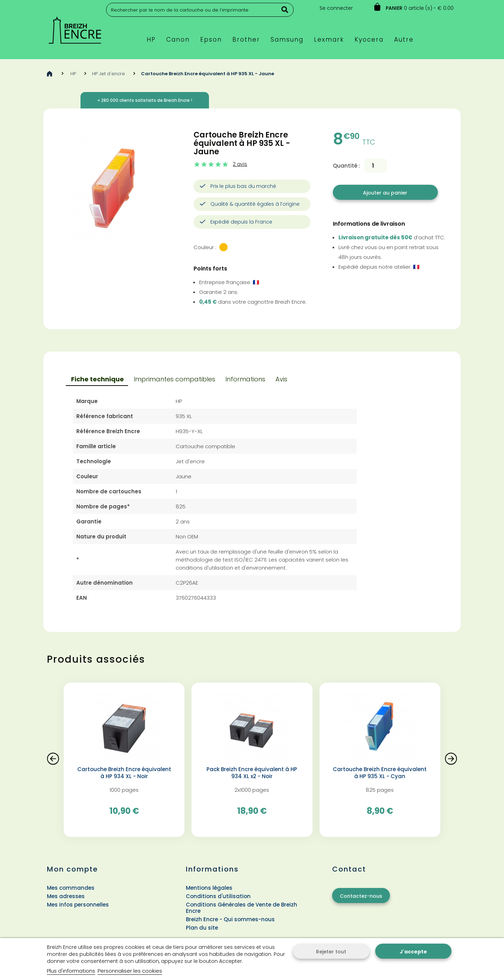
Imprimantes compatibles (174, 379)
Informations (245, 379)
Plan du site (202, 928)
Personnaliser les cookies (130, 971)
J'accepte (413, 952)
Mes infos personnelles (78, 905)
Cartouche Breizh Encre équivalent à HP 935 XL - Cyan (380, 773)
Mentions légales (209, 888)
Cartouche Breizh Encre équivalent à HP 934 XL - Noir (124, 773)
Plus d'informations (71, 971)
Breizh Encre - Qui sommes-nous (230, 919)
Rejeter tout (331, 952)
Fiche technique (97, 379)
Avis (281, 379)
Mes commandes (71, 888)
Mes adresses (66, 896)
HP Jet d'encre (108, 74)
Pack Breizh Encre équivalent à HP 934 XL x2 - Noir (252, 773)
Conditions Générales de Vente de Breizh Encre (241, 908)
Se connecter (336, 8)
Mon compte (72, 869)
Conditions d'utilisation (218, 896)
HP (73, 74)
